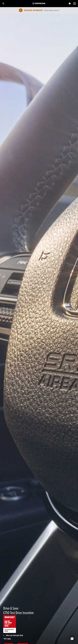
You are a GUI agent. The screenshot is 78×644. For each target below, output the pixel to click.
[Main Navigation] (74, 4)
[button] (72, 639)
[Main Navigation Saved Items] (70, 4)
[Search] (3, 4)
